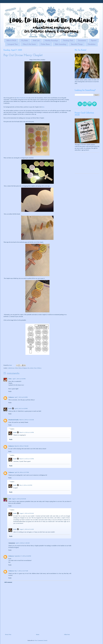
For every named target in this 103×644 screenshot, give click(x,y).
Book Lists (36, 41)
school (32, 368)
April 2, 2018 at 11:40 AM (23, 543)
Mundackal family (14, 420)
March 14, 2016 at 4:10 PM (27, 459)
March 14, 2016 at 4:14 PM (27, 432)
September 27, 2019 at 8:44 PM (23, 556)
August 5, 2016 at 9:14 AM (27, 529)
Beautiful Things (77, 44)
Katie (10, 408)
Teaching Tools (68, 41)
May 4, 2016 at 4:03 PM (26, 485)
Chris (10, 379)
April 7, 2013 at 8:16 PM (21, 397)
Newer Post (8, 634)
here (43, 107)
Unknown (11, 397)
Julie (10, 499)
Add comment (8, 582)
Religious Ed (26, 368)
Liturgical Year (13, 44)
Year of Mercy (38, 368)
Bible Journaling (61, 44)
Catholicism (11, 368)
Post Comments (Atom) (41, 640)
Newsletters (92, 44)
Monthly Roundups (51, 41)
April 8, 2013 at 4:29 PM (21, 408)
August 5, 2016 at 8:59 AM (27, 513)
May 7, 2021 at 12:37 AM (21, 571)
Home (38, 634)
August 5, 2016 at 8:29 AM (19, 499)
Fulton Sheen (45, 44)
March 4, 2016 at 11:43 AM (27, 420)
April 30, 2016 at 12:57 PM (22, 472)
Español (94, 41)
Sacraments (82, 41)
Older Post (67, 634)
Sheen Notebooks (21, 98)
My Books (25, 41)
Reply (10, 391)
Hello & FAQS (11, 41)
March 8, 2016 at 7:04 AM (21, 446)
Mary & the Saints (29, 44)
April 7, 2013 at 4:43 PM (19, 379)
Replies (12, 429)
